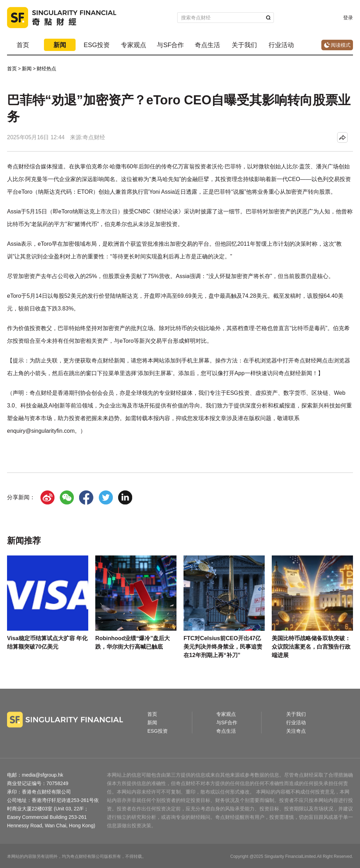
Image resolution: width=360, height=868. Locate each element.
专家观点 (134, 45)
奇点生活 (207, 45)
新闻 (60, 45)
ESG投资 (97, 45)
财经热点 (46, 69)
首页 (23, 45)
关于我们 (244, 45)
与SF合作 (170, 45)
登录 (348, 18)
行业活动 (281, 45)
